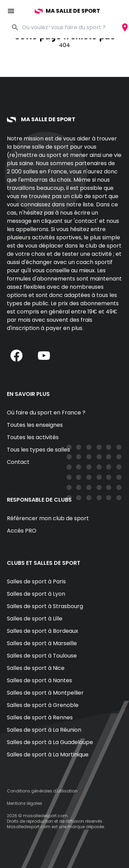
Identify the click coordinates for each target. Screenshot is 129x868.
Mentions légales (25, 803)
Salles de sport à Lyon (36, 594)
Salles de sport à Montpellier (45, 693)
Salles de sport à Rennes (40, 717)
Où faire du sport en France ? (46, 413)
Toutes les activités (33, 437)
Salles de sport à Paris (36, 581)
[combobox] (71, 27)
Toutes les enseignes (35, 425)
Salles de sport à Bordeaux (43, 631)
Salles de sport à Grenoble (43, 705)
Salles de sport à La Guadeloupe (50, 742)
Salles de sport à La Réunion (44, 730)
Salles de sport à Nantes (39, 680)
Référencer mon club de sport (48, 518)
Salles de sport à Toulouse (42, 656)
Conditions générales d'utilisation (42, 791)
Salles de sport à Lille (35, 619)
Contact (18, 462)
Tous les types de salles (38, 450)
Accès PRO (22, 531)
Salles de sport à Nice (36, 668)
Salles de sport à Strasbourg (45, 606)
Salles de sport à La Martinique (48, 755)
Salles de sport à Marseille (42, 643)
